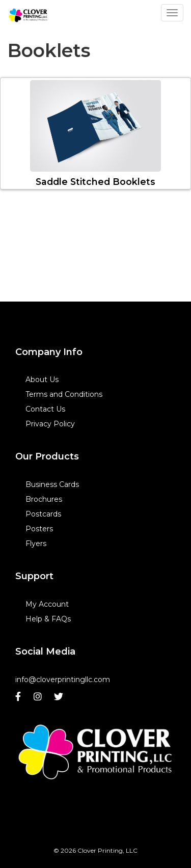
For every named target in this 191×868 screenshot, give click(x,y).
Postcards (43, 514)
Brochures (44, 499)
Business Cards (52, 484)
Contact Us (45, 409)
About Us (42, 379)
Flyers (36, 544)
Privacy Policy (50, 424)
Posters (39, 529)
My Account (47, 604)
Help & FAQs (48, 619)
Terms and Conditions (64, 394)
